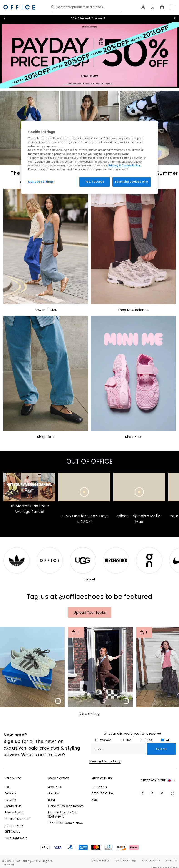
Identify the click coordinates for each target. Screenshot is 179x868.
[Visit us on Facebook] (142, 793)
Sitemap (171, 861)
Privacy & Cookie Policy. (124, 166)
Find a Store (14, 812)
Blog (52, 800)
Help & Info (13, 778)
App (94, 800)
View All (90, 579)
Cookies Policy (101, 861)
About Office (59, 778)
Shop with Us (102, 778)
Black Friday (14, 825)
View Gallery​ (89, 714)
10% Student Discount (88, 18)
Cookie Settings (126, 861)
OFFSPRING (99, 787)
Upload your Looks (90, 612)
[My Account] (141, 7)
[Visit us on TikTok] (173, 793)
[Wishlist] (150, 7)
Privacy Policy (151, 861)
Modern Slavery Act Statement (62, 814)
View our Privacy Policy (105, 761)
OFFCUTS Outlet (103, 793)
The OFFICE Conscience (66, 823)
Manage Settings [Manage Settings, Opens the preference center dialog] (41, 182)
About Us (55, 787)
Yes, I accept (95, 182)
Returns (10, 800)
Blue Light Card (16, 838)
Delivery (10, 793)
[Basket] (159, 7)
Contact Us (13, 806)
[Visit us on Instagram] (162, 793)
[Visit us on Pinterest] (152, 793)
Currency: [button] (158, 780)
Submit (161, 749)
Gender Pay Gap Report (66, 806)
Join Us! (54, 793)
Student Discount (18, 819)
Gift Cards (12, 832)
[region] (89, 157)
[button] (32, 667)
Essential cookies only (132, 182)
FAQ (8, 787)
